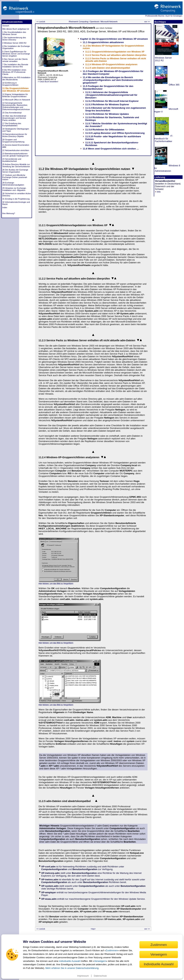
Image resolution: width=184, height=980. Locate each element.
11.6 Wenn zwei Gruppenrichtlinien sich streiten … (111, 149)
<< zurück (41, 22)
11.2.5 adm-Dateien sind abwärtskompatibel (108, 68)
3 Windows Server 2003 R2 (14, 43)
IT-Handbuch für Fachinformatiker (164, 139)
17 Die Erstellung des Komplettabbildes (12, 124)
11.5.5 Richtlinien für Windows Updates (107, 114)
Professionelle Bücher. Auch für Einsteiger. (164, 16)
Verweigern (100, 961)
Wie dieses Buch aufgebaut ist (16, 29)
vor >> (147, 22)
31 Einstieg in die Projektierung (16, 199)
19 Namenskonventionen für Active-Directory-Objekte (15, 135)
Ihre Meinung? (9, 213)
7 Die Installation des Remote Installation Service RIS (15, 66)
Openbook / (95, 22)
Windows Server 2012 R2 (163, 59)
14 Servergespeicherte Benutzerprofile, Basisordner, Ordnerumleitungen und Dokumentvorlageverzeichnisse (16, 106)
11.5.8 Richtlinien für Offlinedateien (105, 130)
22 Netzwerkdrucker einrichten (16, 150)
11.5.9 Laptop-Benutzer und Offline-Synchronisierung (115, 133)
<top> (93, 929)
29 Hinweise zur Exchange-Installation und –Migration (14, 189)
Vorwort (6, 26)
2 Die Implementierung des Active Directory (14, 39)
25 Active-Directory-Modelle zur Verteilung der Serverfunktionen (16, 165)
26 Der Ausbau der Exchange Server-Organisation (15, 171)
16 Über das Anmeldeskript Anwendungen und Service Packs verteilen (14, 118)
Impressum (83, 976)
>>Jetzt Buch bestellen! (53, 76)
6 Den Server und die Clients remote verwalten (15, 60)
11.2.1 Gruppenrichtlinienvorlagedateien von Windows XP (115, 52)
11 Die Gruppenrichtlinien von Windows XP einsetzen (16, 90)
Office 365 (174, 85)
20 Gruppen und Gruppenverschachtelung (13, 141)
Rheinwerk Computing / (79, 22)
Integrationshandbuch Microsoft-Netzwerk (66, 28)
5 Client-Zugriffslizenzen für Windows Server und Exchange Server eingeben (16, 54)
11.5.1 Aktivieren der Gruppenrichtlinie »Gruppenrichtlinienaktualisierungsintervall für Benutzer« (111, 95)
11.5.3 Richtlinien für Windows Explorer (107, 104)
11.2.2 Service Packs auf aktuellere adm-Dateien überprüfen (116, 55)
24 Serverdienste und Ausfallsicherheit (12, 160)
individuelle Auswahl (70, 961)
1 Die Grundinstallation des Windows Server (14, 33)
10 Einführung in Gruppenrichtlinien (10, 84)
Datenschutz (100, 976)
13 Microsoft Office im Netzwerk (16, 100)
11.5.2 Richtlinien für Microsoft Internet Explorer (112, 101)
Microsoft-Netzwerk (109, 22)
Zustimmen (112, 950)
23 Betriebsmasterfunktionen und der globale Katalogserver (16, 155)
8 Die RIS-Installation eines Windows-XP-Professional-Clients (14, 72)
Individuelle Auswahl (159, 964)
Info (158, 192)
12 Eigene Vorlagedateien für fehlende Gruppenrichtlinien (15, 95)
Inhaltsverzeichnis (12, 22)
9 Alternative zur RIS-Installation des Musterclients (16, 78)
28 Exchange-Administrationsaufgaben (13, 184)
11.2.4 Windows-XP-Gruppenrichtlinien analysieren (111, 64)
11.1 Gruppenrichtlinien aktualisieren (103, 42)
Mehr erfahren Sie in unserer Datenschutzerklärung (72, 968)
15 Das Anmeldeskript (12, 113)
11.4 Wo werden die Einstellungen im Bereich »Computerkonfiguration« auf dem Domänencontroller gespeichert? (113, 80)
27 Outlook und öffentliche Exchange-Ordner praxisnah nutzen (15, 177)
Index (5, 207)
